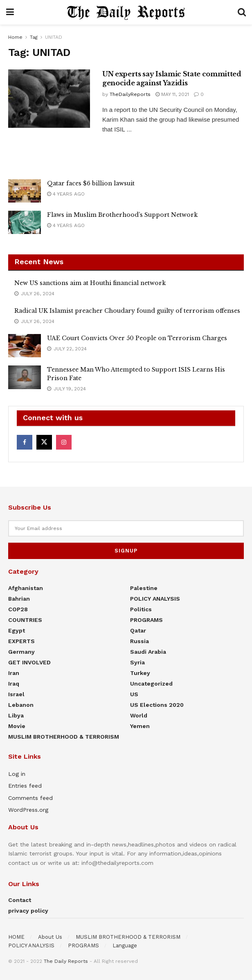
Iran (14, 673)
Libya (16, 715)
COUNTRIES (25, 620)
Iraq (14, 684)
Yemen (140, 726)
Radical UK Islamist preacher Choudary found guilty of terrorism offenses (127, 311)
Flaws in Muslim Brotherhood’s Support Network (122, 215)
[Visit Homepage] (126, 12)
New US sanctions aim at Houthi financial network (90, 283)
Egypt (17, 630)
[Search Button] (242, 12)
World (139, 715)
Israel (16, 694)
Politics (141, 609)
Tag (34, 37)
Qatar (138, 630)
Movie (17, 726)
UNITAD (54, 37)
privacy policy (28, 911)
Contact (20, 900)
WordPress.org (28, 810)
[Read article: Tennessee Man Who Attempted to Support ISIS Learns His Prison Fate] (25, 377)
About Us (50, 937)
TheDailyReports (130, 94)
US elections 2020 (157, 705)
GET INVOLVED (29, 662)
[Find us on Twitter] (44, 442)
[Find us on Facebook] (25, 442)
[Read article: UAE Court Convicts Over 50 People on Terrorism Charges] (25, 346)
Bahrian (19, 599)
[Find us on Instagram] (64, 442)
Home (15, 37)
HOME (16, 937)
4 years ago (66, 194)
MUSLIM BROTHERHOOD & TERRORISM (64, 737)
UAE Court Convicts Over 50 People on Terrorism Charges (137, 338)
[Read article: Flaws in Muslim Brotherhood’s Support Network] (25, 222)
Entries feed (25, 786)
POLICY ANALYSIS (155, 599)
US (134, 694)
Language (125, 945)
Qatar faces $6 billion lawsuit (91, 183)
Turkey (140, 673)
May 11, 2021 (172, 94)
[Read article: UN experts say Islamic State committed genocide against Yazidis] (49, 99)
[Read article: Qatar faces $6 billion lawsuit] (25, 191)
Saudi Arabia (148, 652)
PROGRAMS (146, 620)
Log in (17, 774)
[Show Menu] (10, 12)
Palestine (144, 588)
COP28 (18, 609)
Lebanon (21, 705)
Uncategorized (151, 684)
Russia (139, 641)
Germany (21, 652)
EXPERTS (21, 641)
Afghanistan (26, 588)
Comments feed (30, 798)
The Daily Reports (66, 961)
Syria (137, 662)
